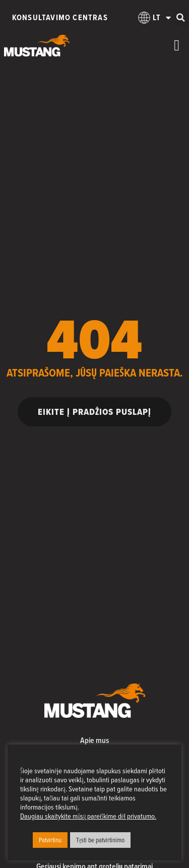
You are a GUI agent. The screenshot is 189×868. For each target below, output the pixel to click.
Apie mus (94, 740)
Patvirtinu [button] (50, 840)
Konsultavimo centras (60, 17)
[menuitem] (149, 18)
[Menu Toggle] (177, 45)
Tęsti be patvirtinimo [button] (100, 840)
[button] (181, 18)
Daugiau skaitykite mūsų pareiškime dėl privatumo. (88, 816)
